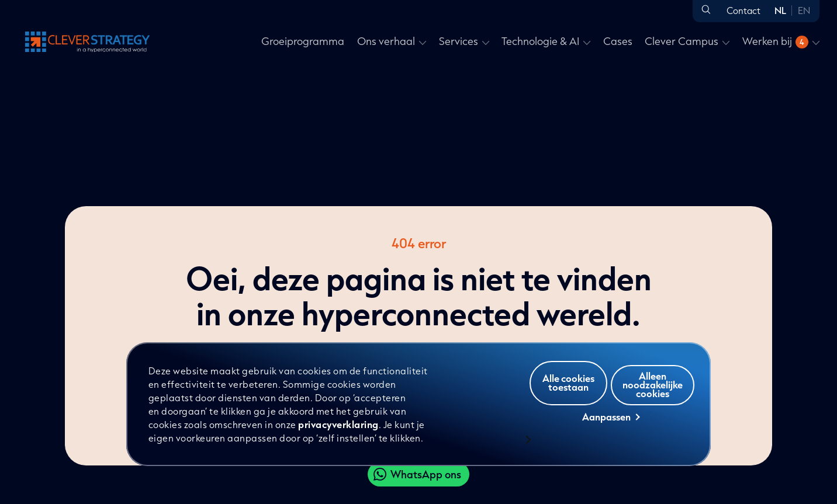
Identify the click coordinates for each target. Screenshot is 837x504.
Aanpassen (611, 427)
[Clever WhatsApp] (418, 474)
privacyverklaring (339, 424)
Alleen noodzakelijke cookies (612, 403)
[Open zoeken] (706, 10)
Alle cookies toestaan (610, 372)
